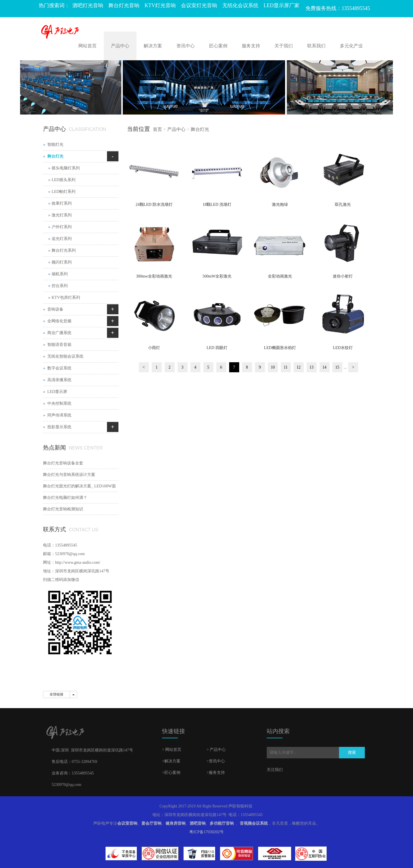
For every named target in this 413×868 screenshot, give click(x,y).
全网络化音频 (59, 321)
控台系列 (60, 286)
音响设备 (55, 309)
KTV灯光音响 (160, 5)
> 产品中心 (216, 750)
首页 (157, 129)
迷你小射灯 (343, 276)
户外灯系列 (62, 227)
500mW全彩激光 (217, 276)
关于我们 (284, 46)
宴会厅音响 (151, 823)
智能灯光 (55, 145)
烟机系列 (60, 274)
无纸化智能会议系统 (65, 356)
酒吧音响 (198, 823)
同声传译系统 (59, 415)
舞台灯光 (200, 129)
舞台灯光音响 (124, 5)
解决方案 (153, 46)
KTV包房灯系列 (66, 298)
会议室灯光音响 (199, 5)
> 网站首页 (172, 750)
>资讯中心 (216, 761)
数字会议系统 (59, 368)
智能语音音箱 (59, 345)
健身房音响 (176, 823)
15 (337, 367)
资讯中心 (186, 46)
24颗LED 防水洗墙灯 (154, 205)
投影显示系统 (59, 427)
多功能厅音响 (222, 823)
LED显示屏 (57, 392)
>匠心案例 (171, 773)
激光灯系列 (62, 215)
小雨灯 (154, 348)
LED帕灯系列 (64, 192)
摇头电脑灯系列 (66, 168)
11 (286, 367)
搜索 (352, 752)
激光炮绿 (280, 205)
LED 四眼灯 (217, 348)
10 (273, 367)
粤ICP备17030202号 (206, 832)
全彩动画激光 (280, 276)
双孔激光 (343, 205)
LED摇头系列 (64, 180)
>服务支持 (216, 773)
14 (324, 367)
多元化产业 (351, 46)
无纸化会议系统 (240, 5)
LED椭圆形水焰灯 (280, 348)
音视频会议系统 (254, 823)
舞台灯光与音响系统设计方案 (69, 475)
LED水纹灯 (343, 348)
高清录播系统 (59, 380)
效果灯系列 (62, 203)
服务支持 (251, 46)
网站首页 (87, 46)
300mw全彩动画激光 (154, 276)
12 (299, 367)
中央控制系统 (59, 403)
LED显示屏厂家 (281, 5)
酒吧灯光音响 (88, 5)
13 (311, 367)
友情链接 (57, 694)
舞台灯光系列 (64, 250)
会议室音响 (127, 823)
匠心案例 (218, 46)
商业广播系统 (59, 333)
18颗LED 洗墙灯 (217, 205)
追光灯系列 (62, 239)
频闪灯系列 (62, 262)
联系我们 (316, 46)
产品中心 (120, 46)
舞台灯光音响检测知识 (63, 509)
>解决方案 (171, 761)
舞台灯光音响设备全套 (63, 463)
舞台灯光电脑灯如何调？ (65, 498)
